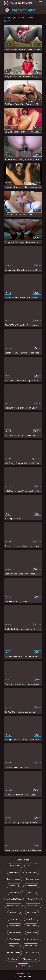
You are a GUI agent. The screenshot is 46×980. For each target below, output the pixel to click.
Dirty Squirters (15, 892)
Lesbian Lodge (15, 912)
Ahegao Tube (15, 866)
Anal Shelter (31, 866)
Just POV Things (33, 906)
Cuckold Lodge (31, 886)
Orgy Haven (14, 946)
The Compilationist (18, 3)
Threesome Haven (31, 959)
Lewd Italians (15, 926)
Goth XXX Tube (34, 899)
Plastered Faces (31, 946)
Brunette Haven (33, 879)
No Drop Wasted (14, 939)
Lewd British (31, 919)
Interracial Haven (14, 906)
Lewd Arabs (32, 912)
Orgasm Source (33, 939)
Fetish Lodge (32, 892)
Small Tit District (32, 952)
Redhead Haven (13, 952)
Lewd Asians (15, 919)
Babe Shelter (14, 872)
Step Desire (13, 959)
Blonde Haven (31, 872)
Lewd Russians (15, 932)
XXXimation (23, 966)
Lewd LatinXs (31, 926)
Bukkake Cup (14, 886)
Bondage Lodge (14, 879)
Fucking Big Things (14, 899)
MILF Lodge (32, 932)
